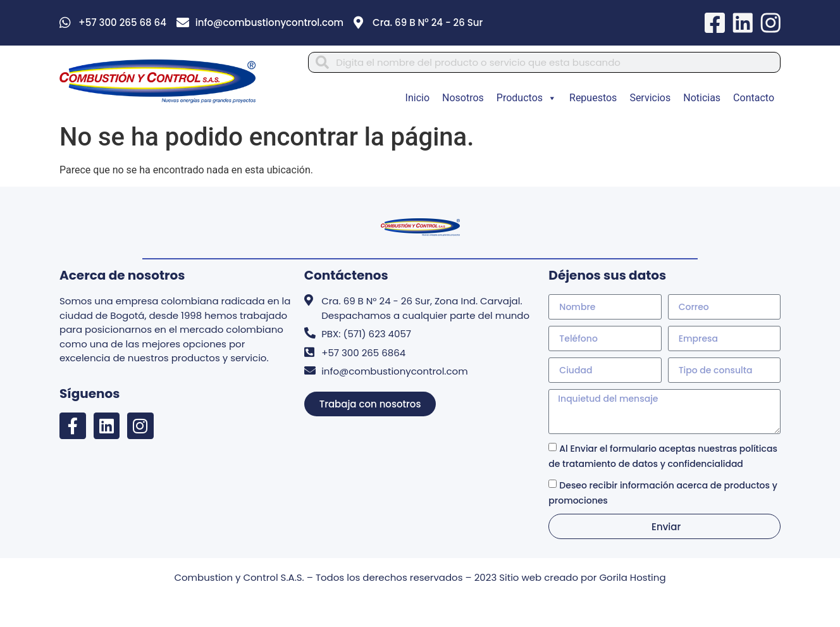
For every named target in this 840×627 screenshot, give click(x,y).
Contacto (754, 99)
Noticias (702, 99)
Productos (527, 99)
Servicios (650, 99)
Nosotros (463, 99)
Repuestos (593, 99)
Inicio (417, 99)
